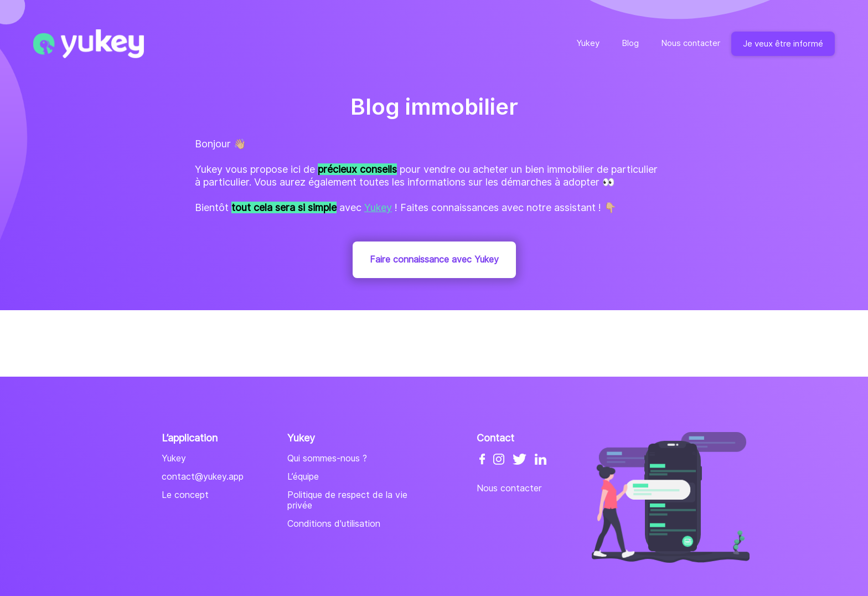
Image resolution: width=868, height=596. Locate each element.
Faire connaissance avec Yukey (434, 260)
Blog (630, 43)
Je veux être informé (783, 44)
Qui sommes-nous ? (327, 458)
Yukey (588, 43)
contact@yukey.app (203, 477)
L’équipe (303, 477)
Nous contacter (691, 43)
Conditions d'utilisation (334, 524)
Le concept (185, 495)
